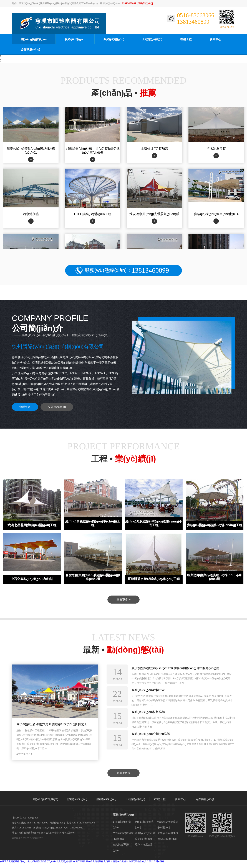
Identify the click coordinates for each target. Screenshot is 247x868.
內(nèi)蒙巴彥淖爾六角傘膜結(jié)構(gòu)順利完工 (52, 724)
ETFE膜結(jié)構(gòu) (122, 825)
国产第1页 (80, 861)
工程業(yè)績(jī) (152, 39)
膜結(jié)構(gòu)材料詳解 (148, 712)
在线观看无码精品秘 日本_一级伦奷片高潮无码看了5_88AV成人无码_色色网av (37, 861)
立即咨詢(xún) (57, 407)
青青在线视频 (119, 861)
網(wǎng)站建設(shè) (33, 838)
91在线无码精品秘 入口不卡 (99, 861)
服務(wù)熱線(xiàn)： (127, 271)
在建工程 (186, 39)
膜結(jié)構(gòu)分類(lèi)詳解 (151, 734)
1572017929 (77, 828)
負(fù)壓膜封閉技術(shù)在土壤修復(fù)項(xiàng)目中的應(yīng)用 (175, 668)
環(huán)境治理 (144, 844)
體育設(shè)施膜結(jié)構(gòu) (168, 825)
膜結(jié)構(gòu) (75, 39)
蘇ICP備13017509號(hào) (26, 818)
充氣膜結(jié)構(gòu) (121, 847)
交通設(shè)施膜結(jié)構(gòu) (123, 836)
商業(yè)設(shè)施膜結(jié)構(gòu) (145, 836)
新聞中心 (215, 39)
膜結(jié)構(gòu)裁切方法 (148, 690)
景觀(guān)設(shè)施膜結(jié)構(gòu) (168, 836)
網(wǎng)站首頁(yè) (34, 39)
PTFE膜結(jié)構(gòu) (144, 825)
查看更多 (25, 407)
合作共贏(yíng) (31, 49)
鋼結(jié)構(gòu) (114, 39)
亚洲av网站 (159, 861)
